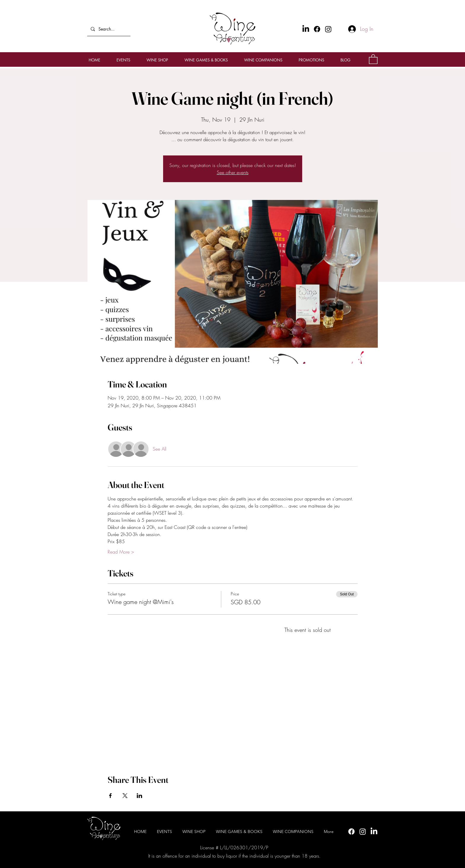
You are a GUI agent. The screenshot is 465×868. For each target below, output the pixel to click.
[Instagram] (328, 29)
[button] (373, 59)
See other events (233, 172)
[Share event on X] (125, 796)
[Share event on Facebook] (110, 796)
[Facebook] (317, 29)
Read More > (121, 552)
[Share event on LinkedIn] (140, 796)
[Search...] (108, 29)
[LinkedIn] (374, 832)
